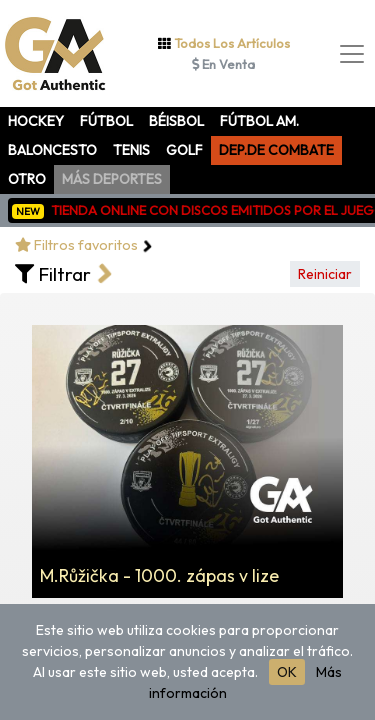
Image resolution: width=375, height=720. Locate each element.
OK (287, 672)
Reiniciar (325, 274)
